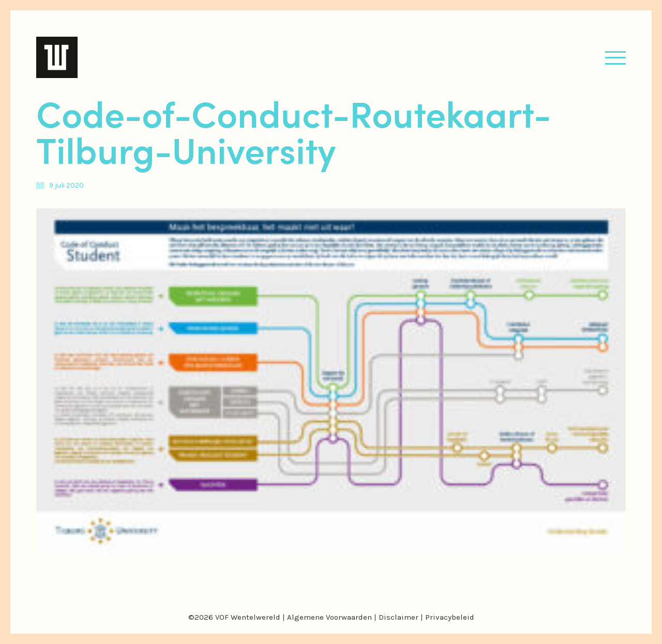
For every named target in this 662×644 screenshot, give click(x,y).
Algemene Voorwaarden (329, 617)
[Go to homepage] (57, 57)
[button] (615, 58)
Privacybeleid (450, 617)
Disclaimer (398, 617)
